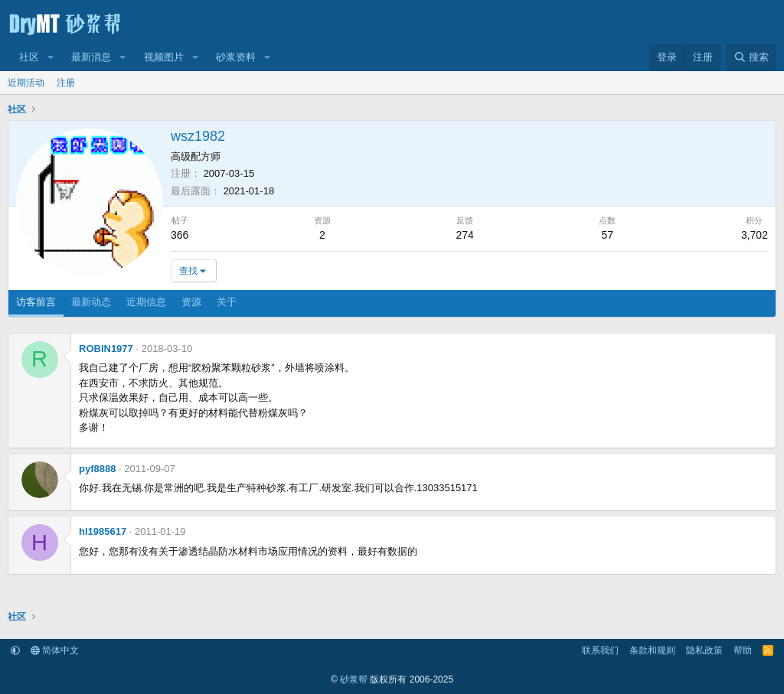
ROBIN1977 (106, 349)
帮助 (743, 650)
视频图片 (164, 57)
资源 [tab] (191, 302)
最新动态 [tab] (91, 302)
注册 (66, 83)
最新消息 (91, 57)
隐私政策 (704, 650)
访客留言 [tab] (36, 302)
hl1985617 (103, 531)
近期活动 (26, 83)
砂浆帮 (354, 679)
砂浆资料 (236, 57)
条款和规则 (652, 650)
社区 (29, 57)
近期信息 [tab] (146, 302)
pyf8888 (97, 469)
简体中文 (55, 650)
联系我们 (600, 650)
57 (608, 235)
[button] (51, 57)
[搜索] (751, 57)
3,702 (755, 235)
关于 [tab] (227, 302)
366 (180, 235)
